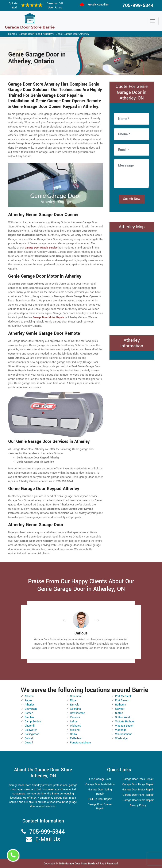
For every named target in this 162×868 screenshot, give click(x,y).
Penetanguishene (80, 743)
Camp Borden (33, 722)
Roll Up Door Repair (100, 799)
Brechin (29, 717)
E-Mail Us (48, 839)
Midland (75, 730)
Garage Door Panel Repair (138, 795)
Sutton (119, 713)
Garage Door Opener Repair (100, 806)
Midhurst (75, 726)
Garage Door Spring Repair (100, 792)
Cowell (29, 743)
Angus (28, 700)
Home (12, 34)
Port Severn (122, 700)
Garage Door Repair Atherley (36, 34)
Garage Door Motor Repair (138, 790)
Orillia (73, 734)
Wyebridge (121, 738)
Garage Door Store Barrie (80, 864)
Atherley (30, 705)
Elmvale (75, 705)
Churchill (30, 726)
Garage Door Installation (100, 784)
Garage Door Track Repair (138, 779)
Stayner (120, 709)
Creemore (76, 696)
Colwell (29, 738)
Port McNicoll (123, 696)
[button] (68, 620)
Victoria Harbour (125, 722)
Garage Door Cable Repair (138, 800)
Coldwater (31, 730)
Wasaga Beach (124, 726)
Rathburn (121, 705)
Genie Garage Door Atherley (72, 34)
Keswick (75, 717)
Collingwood (32, 734)
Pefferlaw (76, 738)
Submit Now (132, 199)
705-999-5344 (138, 5)
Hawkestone (78, 713)
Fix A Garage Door (100, 779)
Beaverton (31, 709)
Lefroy (74, 722)
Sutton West (123, 717)
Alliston (29, 696)
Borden (29, 713)
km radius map (132, 278)
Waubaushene (124, 734)
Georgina (75, 709)
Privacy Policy (138, 805)
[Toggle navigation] (153, 21)
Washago (121, 730)
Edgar (73, 700)
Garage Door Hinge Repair (138, 784)
